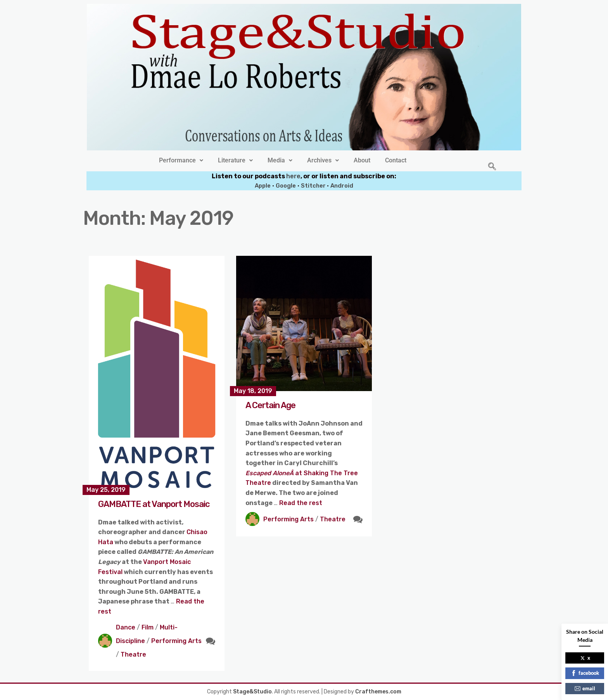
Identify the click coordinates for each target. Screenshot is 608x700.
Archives (323, 160)
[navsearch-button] (492, 167)
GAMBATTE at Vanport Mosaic (154, 504)
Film (148, 627)
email (585, 688)
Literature (235, 160)
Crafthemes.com (378, 692)
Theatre (133, 654)
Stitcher (314, 186)
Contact (396, 160)
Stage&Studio (252, 692)
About (362, 160)
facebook (585, 673)
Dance (126, 627)
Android (342, 186)
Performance (181, 160)
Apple (263, 186)
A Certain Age (270, 405)
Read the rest (301, 503)
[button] (181, 160)
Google (286, 186)
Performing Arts (176, 641)
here (293, 176)
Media (280, 160)
